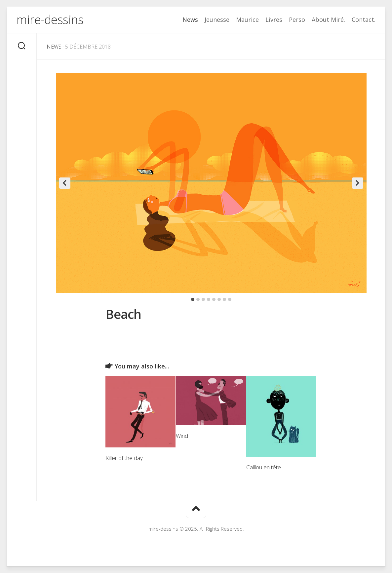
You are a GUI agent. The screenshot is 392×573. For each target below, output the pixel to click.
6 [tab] (219, 299)
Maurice (247, 19)
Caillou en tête (264, 467)
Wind (182, 436)
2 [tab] (198, 299)
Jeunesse (217, 19)
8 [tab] (230, 299)
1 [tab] (193, 299)
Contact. (364, 19)
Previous (65, 183)
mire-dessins (50, 20)
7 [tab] (224, 299)
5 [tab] (214, 299)
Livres (274, 19)
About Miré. (328, 19)
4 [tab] (209, 299)
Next (358, 183)
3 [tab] (203, 299)
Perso (297, 19)
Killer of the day (124, 458)
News (190, 19)
